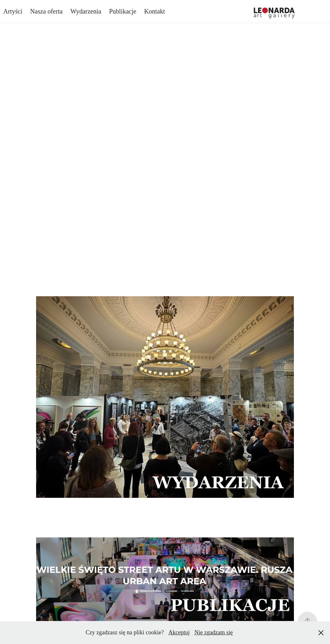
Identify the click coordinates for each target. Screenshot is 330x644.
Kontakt (154, 11)
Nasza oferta (47, 11)
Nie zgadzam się (214, 632)
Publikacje (122, 11)
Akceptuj (179, 632)
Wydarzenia (86, 11)
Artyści (13, 11)
